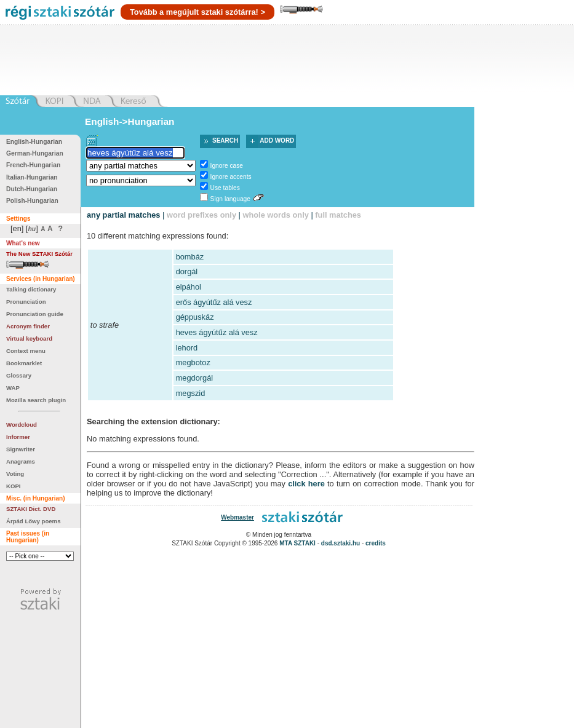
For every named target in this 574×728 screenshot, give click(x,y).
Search (225, 140)
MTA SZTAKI (297, 543)
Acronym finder (28, 326)
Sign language (230, 199)
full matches (338, 215)
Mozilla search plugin (36, 400)
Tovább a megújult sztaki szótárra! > (197, 12)
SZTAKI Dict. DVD (31, 509)
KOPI (13, 486)
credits (376, 543)
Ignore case (227, 166)
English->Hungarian (130, 121)
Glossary (19, 375)
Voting (15, 474)
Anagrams (21, 461)
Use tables (225, 188)
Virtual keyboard (29, 338)
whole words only (275, 215)
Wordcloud (22, 425)
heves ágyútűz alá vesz (217, 332)
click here (306, 484)
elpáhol (189, 287)
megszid (191, 393)
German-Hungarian (35, 153)
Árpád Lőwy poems (34, 521)
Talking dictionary (31, 289)
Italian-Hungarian (32, 177)
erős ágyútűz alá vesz (214, 302)
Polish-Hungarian (32, 201)
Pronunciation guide (35, 314)
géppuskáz (195, 317)
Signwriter (21, 449)
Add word (277, 140)
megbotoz (193, 362)
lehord (187, 348)
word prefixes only (201, 215)
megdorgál (194, 378)
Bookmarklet (24, 363)
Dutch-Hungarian (32, 189)
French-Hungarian (33, 165)
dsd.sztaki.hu (341, 543)
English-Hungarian (34, 142)
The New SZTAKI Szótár (39, 254)
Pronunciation (26, 302)
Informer (18, 437)
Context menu (26, 351)
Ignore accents (231, 177)
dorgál (187, 271)
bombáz (190, 257)
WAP (13, 388)
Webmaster (237, 517)
